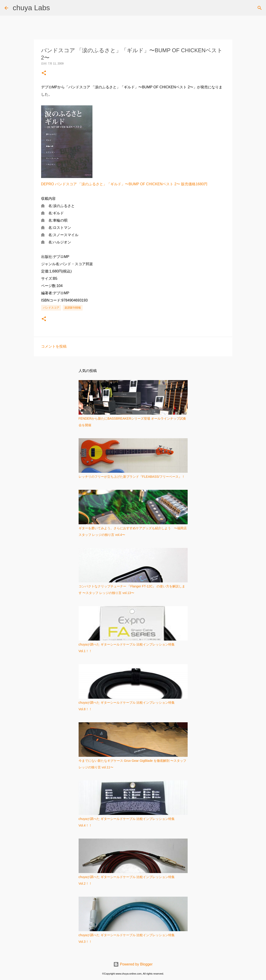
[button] (44, 73)
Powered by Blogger (133, 964)
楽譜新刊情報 (73, 308)
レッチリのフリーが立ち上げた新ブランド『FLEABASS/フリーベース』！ (132, 477)
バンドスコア (51, 308)
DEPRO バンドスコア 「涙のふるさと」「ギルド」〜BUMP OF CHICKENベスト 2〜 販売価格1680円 (124, 184)
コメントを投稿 (54, 346)
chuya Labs (31, 8)
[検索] (260, 8)
